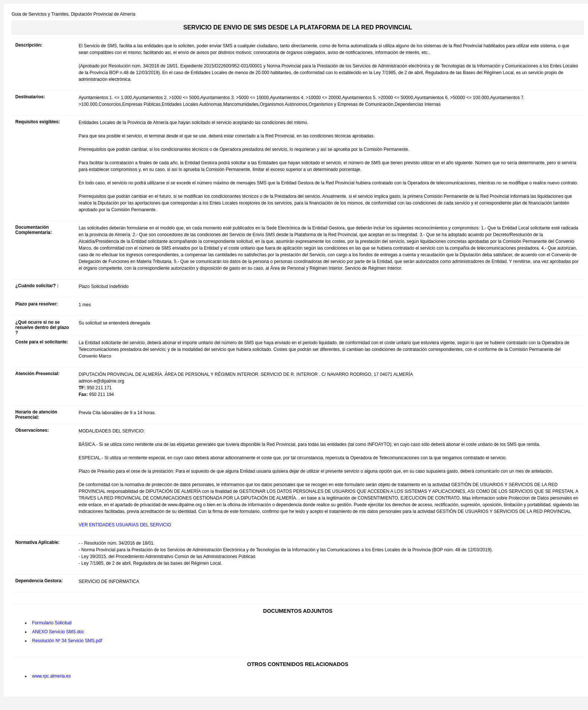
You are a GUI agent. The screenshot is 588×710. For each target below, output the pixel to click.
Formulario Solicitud (52, 623)
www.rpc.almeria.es (51, 676)
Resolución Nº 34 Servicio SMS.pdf (67, 641)
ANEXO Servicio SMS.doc (58, 632)
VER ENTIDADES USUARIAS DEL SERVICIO (125, 525)
